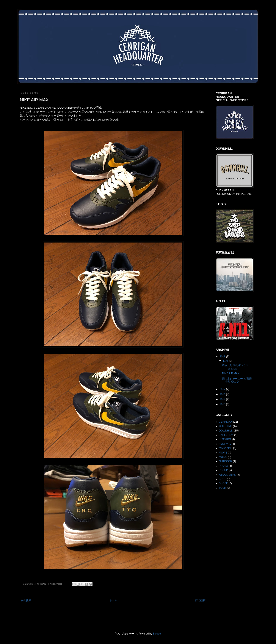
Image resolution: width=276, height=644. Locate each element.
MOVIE (223, 453)
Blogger (157, 634)
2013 (223, 404)
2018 (223, 357)
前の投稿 (200, 600)
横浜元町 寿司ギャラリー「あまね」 (237, 367)
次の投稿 (26, 600)
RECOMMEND (227, 475)
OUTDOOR (225, 461)
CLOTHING (226, 426)
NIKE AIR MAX (231, 373)
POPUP (223, 470)
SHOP (223, 479)
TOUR (223, 488)
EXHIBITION (226, 435)
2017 (223, 389)
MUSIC (223, 457)
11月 (226, 361)
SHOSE (223, 483)
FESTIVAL (225, 444)
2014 (223, 399)
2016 (223, 394)
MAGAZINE (226, 448)
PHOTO (223, 466)
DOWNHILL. (226, 431)
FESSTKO (225, 439)
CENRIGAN (226, 422)
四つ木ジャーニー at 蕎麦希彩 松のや (237, 380)
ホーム (113, 600)
